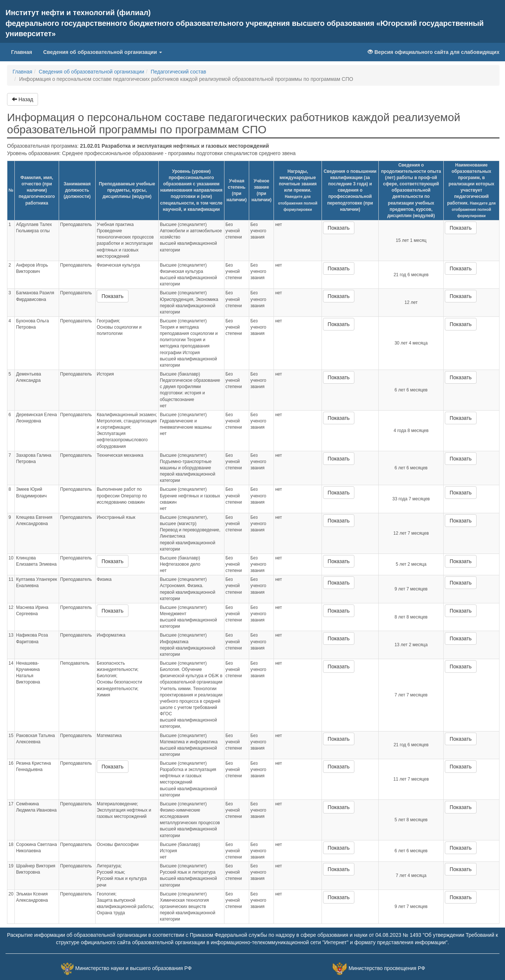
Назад (23, 99)
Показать (339, 228)
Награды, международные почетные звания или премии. (298, 190)
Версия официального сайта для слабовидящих (434, 52)
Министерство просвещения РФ (387, 969)
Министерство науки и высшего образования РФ (133, 969)
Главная (24, 52)
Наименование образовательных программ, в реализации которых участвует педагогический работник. (471, 190)
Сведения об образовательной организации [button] (103, 52)
